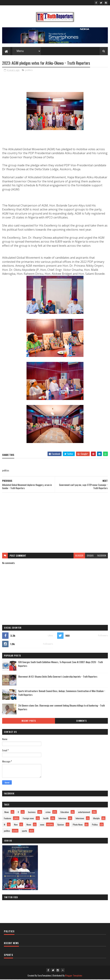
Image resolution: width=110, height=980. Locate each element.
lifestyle (96, 819)
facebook (102, 556)
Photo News (78, 825)
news (42, 825)
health (46, 819)
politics (29, 71)
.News (6, 813)
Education (65, 813)
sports (24, 831)
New (16, 825)
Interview (62, 819)
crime (48, 813)
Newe (29, 825)
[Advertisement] (55, 523)
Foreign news (28, 819)
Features (8, 819)
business (32, 813)
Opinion (61, 825)
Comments (81, 721)
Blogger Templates (74, 976)
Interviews (80, 819)
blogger (79, 556)
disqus (90, 556)
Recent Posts (29, 721)
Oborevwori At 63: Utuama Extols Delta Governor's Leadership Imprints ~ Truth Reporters (58, 677)
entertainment (84, 813)
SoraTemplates (44, 976)
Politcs (95, 825)
